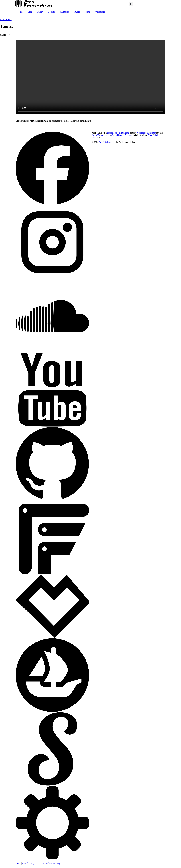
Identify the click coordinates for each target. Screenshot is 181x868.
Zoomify (128, 135)
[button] (131, 4)
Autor (18, 863)
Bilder (40, 12)
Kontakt (26, 863)
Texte (87, 12)
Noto (150, 135)
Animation (65, 12)
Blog (30, 12)
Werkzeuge (100, 12)
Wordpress (141, 133)
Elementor (151, 133)
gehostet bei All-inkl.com (118, 133)
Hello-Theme (98, 135)
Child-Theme (117, 135)
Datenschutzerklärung (51, 863)
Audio (77, 12)
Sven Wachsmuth (106, 142)
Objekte (51, 12)
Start (20, 12)
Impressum (35, 863)
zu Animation (6, 20)
